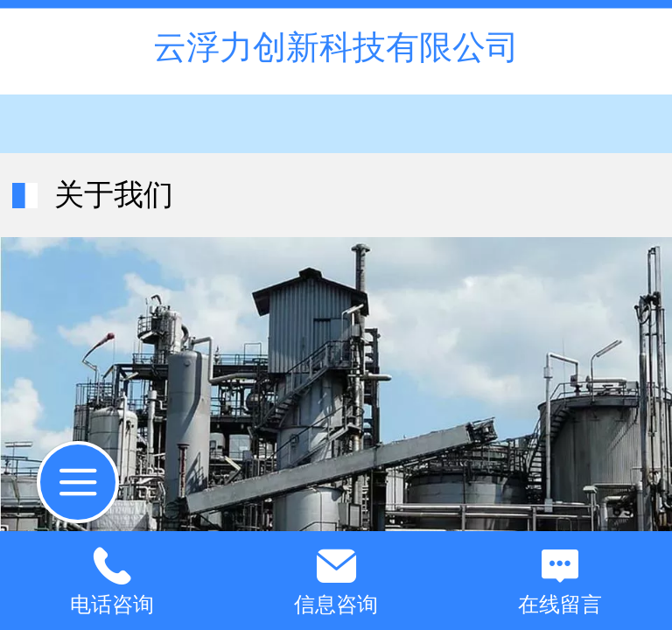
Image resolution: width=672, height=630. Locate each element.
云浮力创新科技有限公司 (336, 47)
